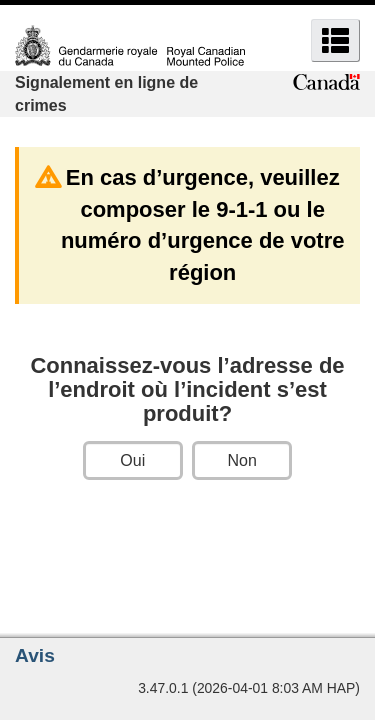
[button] (335, 40)
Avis (35, 655)
